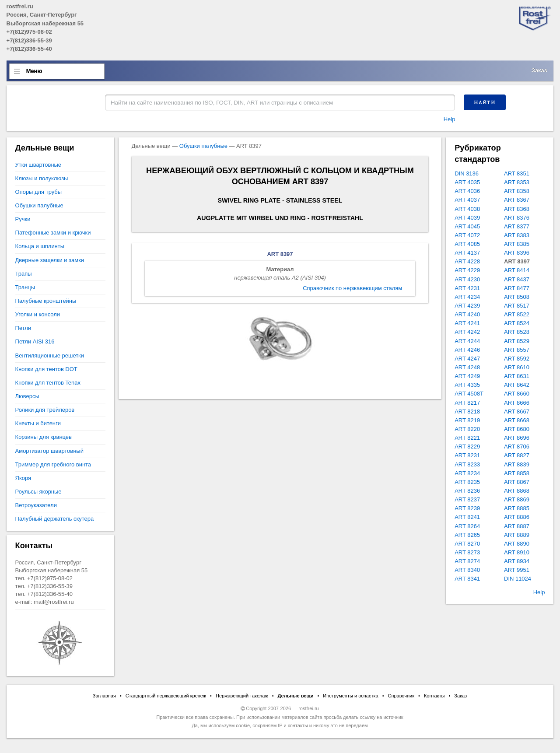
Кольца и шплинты (40, 246)
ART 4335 (467, 385)
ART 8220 (467, 429)
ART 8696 (517, 438)
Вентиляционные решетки (50, 355)
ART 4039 (467, 218)
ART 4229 (467, 270)
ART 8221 (467, 438)
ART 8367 (517, 200)
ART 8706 (517, 447)
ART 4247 (467, 359)
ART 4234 (467, 297)
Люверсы (27, 396)
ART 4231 (467, 288)
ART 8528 (517, 332)
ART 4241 (467, 323)
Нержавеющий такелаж (242, 696)
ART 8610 (517, 367)
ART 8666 (517, 403)
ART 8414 (517, 270)
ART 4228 (467, 261)
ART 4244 (467, 341)
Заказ (539, 70)
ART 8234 (467, 473)
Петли (23, 328)
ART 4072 (467, 235)
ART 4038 (467, 209)
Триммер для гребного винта (53, 464)
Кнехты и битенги (38, 423)
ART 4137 (467, 253)
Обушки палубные (203, 146)
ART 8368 (517, 209)
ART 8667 (517, 412)
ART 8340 (467, 570)
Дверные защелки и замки (50, 260)
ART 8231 (467, 455)
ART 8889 (517, 535)
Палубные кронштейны (46, 301)
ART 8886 (517, 517)
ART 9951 (517, 570)
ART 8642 (517, 385)
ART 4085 (467, 244)
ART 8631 (517, 376)
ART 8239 (467, 508)
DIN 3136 (467, 173)
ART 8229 (467, 447)
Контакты (434, 696)
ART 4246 (467, 350)
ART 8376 (517, 218)
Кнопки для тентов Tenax (48, 383)
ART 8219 (467, 420)
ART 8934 (517, 561)
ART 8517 (517, 306)
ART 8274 (467, 561)
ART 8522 (517, 314)
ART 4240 (467, 314)
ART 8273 (467, 552)
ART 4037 (467, 200)
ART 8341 (467, 579)
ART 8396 (517, 253)
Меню (34, 71)
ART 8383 (517, 235)
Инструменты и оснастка (350, 696)
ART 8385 (517, 244)
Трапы (24, 274)
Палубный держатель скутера (55, 519)
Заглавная (104, 696)
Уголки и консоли (38, 314)
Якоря (23, 478)
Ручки (23, 219)
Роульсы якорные (38, 492)
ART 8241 (467, 517)
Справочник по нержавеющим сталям (352, 288)
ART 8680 (517, 429)
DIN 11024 (518, 579)
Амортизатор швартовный (49, 451)
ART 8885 (517, 508)
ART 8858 (517, 473)
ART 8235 (467, 482)
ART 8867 (517, 482)
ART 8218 (467, 412)
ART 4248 (467, 367)
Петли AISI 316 (35, 341)
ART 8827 (517, 455)
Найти (485, 102)
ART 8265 (467, 535)
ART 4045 (467, 226)
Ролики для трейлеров (45, 410)
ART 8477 (517, 288)
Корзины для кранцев (44, 437)
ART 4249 (467, 376)
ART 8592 (517, 359)
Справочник (401, 696)
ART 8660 (517, 394)
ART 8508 (517, 297)
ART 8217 (467, 403)
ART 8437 (517, 279)
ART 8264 (467, 526)
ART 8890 (517, 544)
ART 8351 (517, 173)
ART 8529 (517, 341)
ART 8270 (467, 544)
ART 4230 (467, 279)
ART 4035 (467, 182)
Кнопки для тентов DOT (46, 369)
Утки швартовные (38, 165)
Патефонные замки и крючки (53, 233)
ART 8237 (467, 499)
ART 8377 (517, 226)
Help (450, 119)
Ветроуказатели (36, 505)
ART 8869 (517, 499)
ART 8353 (517, 182)
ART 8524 (517, 323)
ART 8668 (517, 420)
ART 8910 (517, 552)
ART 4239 (467, 306)
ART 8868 (517, 491)
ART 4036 (467, 191)
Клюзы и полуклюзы (42, 178)
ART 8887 (517, 526)
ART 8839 (517, 464)
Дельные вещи (296, 696)
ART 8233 (467, 464)
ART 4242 (467, 332)
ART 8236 (467, 491)
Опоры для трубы (38, 192)
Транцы (25, 287)
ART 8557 (517, 350)
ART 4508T (469, 394)
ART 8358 (517, 191)
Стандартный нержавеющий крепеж (166, 696)
